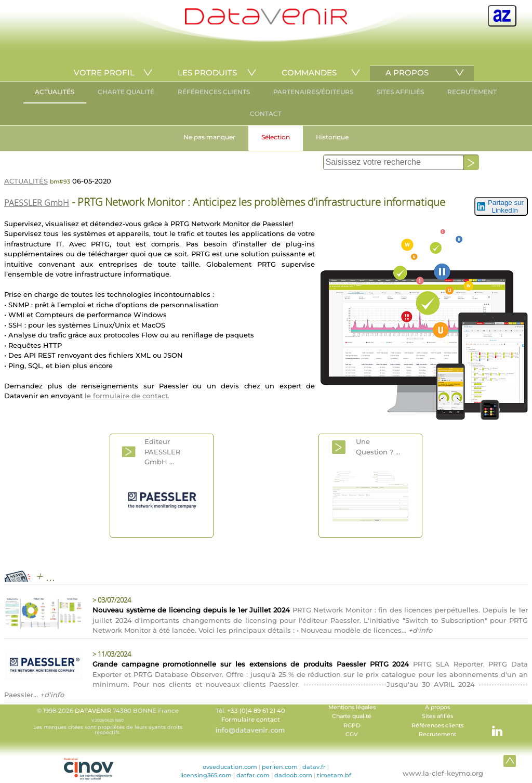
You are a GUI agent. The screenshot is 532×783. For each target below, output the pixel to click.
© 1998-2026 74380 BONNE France (108, 721)
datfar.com (253, 775)
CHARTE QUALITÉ (126, 92)
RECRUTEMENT (472, 92)
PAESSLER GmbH (37, 203)
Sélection (276, 137)
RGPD (352, 726)
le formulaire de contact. (127, 396)
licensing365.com (206, 775)
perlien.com (280, 767)
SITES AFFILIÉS (400, 92)
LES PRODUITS (207, 73)
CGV (352, 734)
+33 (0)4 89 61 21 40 (256, 711)
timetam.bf (334, 775)
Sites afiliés (437, 716)
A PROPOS (407, 73)
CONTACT (266, 114)
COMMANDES (309, 73)
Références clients (437, 726)
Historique (332, 137)
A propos (437, 707)
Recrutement (437, 734)
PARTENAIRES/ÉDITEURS (313, 92)
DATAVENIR (93, 711)
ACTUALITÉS (55, 92)
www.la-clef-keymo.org (443, 773)
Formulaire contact (251, 720)
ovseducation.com (230, 767)
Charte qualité (352, 716)
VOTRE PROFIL (104, 73)
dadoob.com (293, 775)
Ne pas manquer (209, 137)
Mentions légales (352, 707)
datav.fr (314, 767)
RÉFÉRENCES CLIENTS (214, 92)
